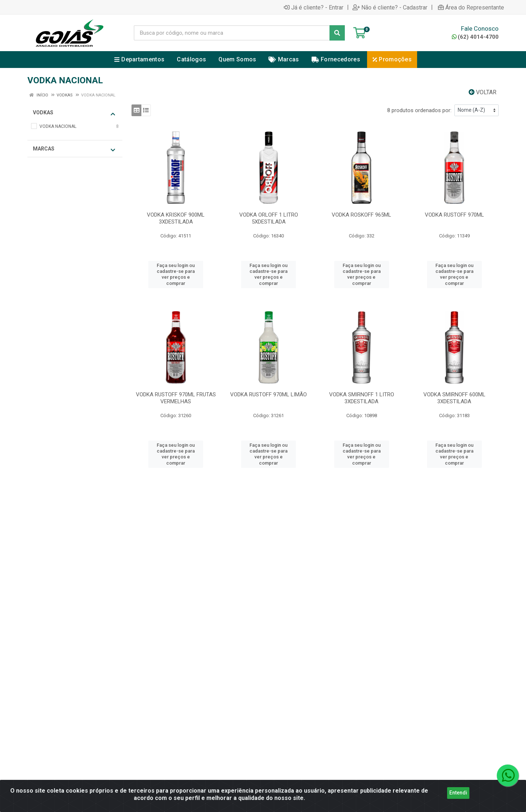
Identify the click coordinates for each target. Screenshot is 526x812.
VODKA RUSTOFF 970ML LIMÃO (268, 394)
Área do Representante (471, 7)
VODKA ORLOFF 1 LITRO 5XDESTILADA (269, 218)
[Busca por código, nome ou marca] (232, 33)
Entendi (458, 793)
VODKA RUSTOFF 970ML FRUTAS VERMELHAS (176, 398)
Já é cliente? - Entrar (314, 7)
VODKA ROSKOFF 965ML (361, 215)
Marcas (74, 149)
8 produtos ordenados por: (419, 110)
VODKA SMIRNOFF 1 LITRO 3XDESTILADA (362, 398)
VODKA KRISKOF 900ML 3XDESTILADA (176, 218)
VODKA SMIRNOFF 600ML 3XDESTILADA (454, 398)
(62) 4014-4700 (475, 37)
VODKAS (74, 113)
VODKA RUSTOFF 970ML (454, 215)
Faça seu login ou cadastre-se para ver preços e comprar (176, 274)
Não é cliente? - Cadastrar (390, 7)
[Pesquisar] (337, 33)
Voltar (483, 92)
